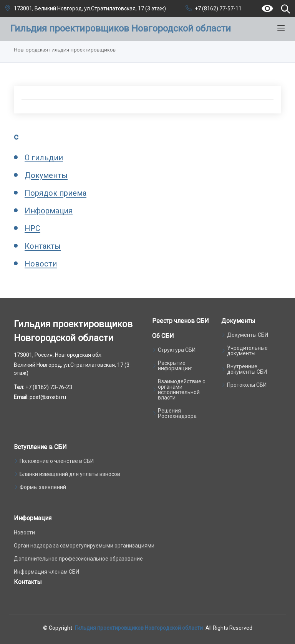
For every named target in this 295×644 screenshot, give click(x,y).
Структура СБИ (177, 350)
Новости (41, 264)
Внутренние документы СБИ (247, 369)
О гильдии (44, 158)
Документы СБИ (248, 335)
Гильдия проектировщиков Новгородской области (139, 628)
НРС (32, 228)
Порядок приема (56, 193)
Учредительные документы (247, 351)
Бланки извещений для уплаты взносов (70, 474)
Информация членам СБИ (46, 572)
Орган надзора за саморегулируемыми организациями (84, 546)
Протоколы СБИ (247, 385)
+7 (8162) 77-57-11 (218, 8)
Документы (46, 175)
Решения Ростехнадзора (177, 413)
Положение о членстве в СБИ (57, 461)
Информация (49, 211)
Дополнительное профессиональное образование (78, 559)
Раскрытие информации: (175, 366)
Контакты (43, 246)
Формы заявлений (43, 487)
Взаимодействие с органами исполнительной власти (181, 389)
